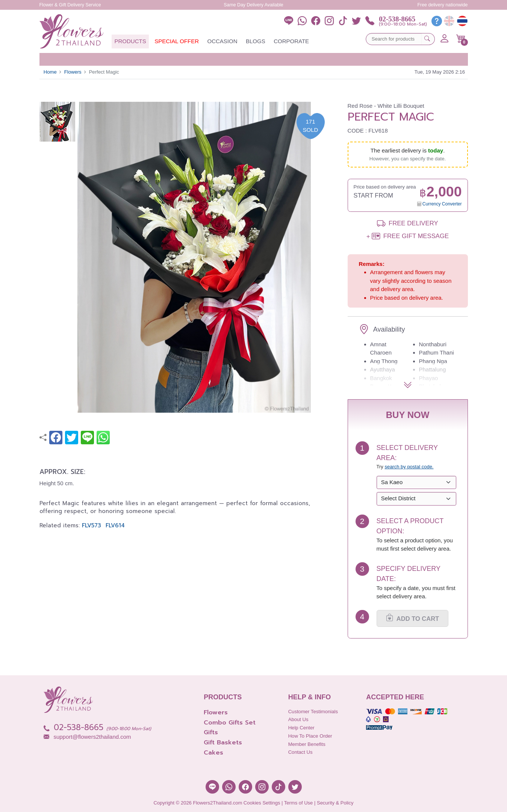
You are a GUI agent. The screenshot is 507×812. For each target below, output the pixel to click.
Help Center (301, 728)
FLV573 (92, 525)
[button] (461, 39)
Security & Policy (335, 803)
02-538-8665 (397, 19)
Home (50, 72)
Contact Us (300, 752)
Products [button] (130, 41)
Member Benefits (307, 744)
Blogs (256, 41)
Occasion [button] (222, 41)
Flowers (73, 72)
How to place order (310, 736)
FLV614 (115, 525)
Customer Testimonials (313, 712)
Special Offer (177, 41)
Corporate (291, 41)
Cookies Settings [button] (262, 803)
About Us (298, 719)
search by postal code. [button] (409, 467)
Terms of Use (299, 803)
